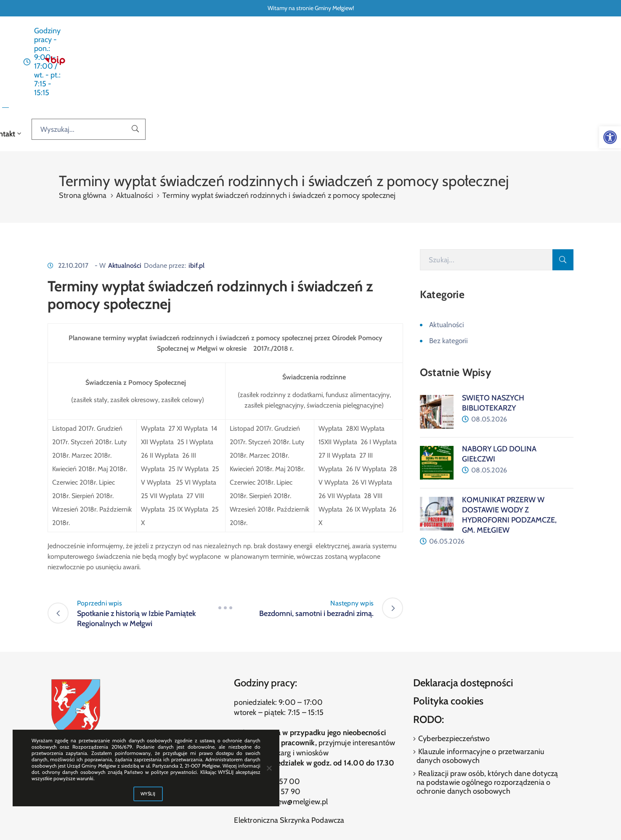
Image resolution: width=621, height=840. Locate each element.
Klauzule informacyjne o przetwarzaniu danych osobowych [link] (480, 686)
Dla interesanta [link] (300, 63)
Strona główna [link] (193, 63)
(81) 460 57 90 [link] (275, 722)
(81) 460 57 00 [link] (275, 712)
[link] (610, 137)
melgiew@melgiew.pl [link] (294, 732)
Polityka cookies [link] (448, 631)
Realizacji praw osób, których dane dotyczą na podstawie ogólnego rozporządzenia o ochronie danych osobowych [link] (487, 712)
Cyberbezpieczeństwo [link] (453, 669)
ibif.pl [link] (196, 196)
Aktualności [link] (244, 63)
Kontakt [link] (431, 63)
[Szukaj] (486, 190)
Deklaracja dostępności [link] (463, 612)
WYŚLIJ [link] (148, 794)
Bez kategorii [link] (448, 271)
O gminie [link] (356, 63)
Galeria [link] (395, 63)
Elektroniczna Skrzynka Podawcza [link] (289, 750)
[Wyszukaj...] (541, 63)
